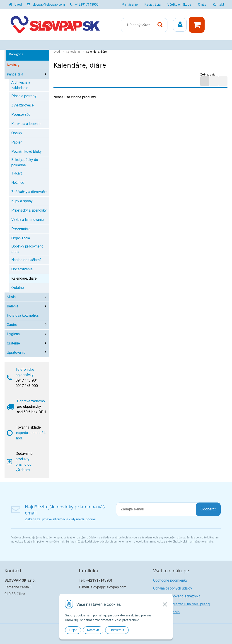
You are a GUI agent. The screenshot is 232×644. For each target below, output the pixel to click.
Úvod (18, 5)
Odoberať (208, 509)
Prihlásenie (130, 5)
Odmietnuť (117, 630)
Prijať (73, 630)
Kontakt (219, 5)
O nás (202, 5)
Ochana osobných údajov (173, 588)
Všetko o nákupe (179, 5)
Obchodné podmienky (170, 580)
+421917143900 (87, 5)
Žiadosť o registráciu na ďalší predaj (182, 604)
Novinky (13, 65)
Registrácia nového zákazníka (177, 596)
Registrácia (153, 5)
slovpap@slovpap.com (49, 5)
